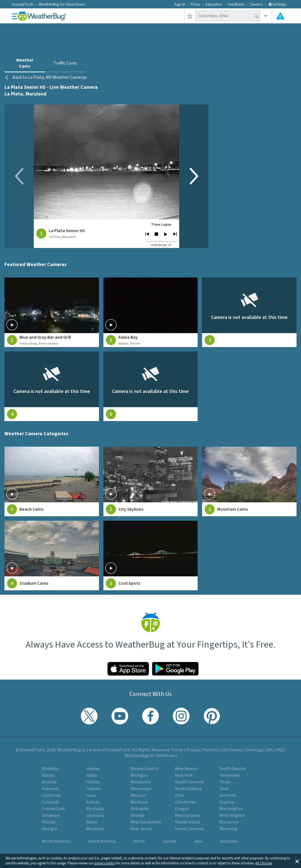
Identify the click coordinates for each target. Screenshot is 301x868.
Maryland (95, 829)
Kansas (93, 802)
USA (269, 750)
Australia (229, 841)
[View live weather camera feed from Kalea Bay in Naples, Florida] (151, 312)
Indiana (93, 789)
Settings (277, 4)
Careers (256, 4)
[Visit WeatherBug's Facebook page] (151, 716)
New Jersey (141, 829)
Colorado (51, 802)
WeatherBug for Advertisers (62, 4)
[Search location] (228, 16)
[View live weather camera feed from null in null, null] (249, 312)
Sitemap (254, 750)
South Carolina (189, 829)
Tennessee (230, 775)
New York (184, 775)
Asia (198, 841)
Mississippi (141, 789)
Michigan (139, 775)
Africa (139, 841)
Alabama (50, 769)
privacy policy (105, 863)
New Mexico (186, 769)
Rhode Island (187, 822)
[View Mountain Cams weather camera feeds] (249, 481)
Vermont (228, 795)
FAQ (280, 750)
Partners (211, 750)
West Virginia (232, 815)
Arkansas (50, 789)
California (51, 795)
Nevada (137, 815)
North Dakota (188, 789)
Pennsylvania (188, 815)
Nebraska (139, 809)
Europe (170, 841)
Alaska (48, 775)
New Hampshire (146, 822)
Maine (92, 822)
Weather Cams (25, 63)
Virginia (227, 802)
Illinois (93, 782)
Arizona (49, 782)
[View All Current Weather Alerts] (280, 16)
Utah (224, 789)
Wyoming (228, 829)
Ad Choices (264, 863)
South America (102, 841)
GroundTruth (23, 4)
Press (196, 4)
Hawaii (93, 769)
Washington (231, 809)
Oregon (182, 809)
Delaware (51, 815)
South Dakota (232, 769)
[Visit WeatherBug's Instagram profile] (181, 716)
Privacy (193, 750)
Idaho (92, 775)
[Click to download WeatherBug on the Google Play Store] (175, 669)
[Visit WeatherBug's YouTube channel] (120, 716)
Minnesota (141, 782)
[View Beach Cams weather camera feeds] (52, 481)
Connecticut (54, 809)
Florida (48, 822)
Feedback (236, 4)
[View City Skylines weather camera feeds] (151, 481)
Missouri (138, 795)
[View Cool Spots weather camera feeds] (151, 555)
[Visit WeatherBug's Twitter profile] (89, 716)
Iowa (91, 795)
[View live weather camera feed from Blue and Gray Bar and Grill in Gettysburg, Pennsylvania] (52, 312)
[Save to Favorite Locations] (190, 16)
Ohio (180, 795)
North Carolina (189, 782)
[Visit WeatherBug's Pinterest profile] (212, 716)
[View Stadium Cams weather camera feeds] (52, 555)
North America (56, 841)
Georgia (49, 829)
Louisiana (95, 815)
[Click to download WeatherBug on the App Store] (128, 669)
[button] (297, 861)
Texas (225, 782)
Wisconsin (229, 822)
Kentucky (95, 809)
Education (214, 4)
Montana (139, 802)
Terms (177, 750)
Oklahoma (185, 802)
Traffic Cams (65, 63)
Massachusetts (145, 769)
